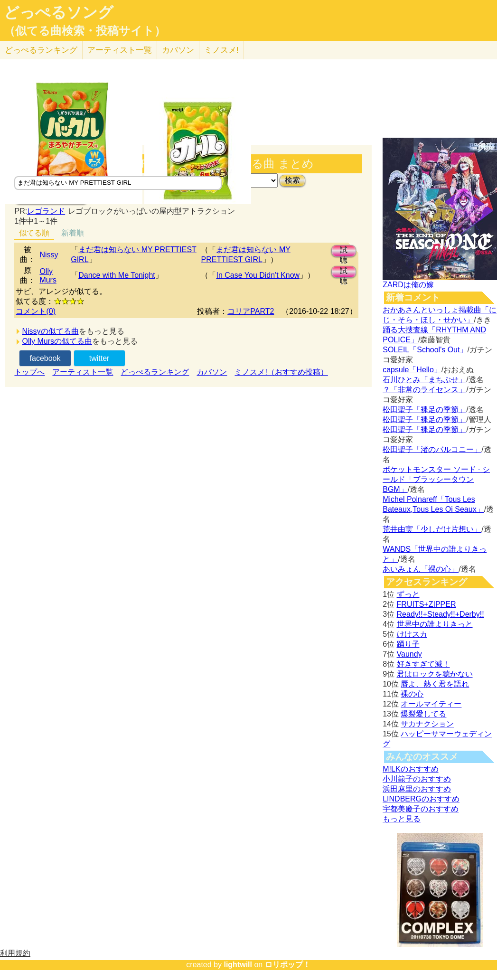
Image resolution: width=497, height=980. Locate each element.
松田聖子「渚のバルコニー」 (432, 449)
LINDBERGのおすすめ (421, 799)
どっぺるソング (59, 12)
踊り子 (408, 644)
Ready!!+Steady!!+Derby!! (441, 614)
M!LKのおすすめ (410, 769)
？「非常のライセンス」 (424, 390)
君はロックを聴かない (435, 674)
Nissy (49, 255)
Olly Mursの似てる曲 (57, 341)
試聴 (344, 251)
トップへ (29, 372)
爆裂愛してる (423, 714)
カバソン (178, 50)
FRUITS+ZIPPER (427, 604)
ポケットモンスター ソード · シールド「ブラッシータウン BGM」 (436, 479)
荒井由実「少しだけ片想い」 (432, 529)
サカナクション (427, 724)
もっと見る (402, 819)
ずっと (408, 594)
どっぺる (41, 50)
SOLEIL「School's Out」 (425, 350)
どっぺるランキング (155, 372)
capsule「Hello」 (412, 370)
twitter (99, 358)
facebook (45, 358)
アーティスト (120, 50)
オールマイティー (431, 704)
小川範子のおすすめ (417, 779)
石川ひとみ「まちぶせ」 (424, 380)
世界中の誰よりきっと (435, 624)
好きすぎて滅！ (423, 664)
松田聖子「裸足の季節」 (424, 410)
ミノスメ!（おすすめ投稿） (281, 372)
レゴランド (46, 211)
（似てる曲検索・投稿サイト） (85, 31)
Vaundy (409, 654)
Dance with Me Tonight (117, 275)
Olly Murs (48, 276)
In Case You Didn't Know (258, 275)
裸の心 (412, 694)
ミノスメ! (221, 50)
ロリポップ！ (288, 965)
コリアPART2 (251, 311)
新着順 (73, 233)
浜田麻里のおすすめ (417, 789)
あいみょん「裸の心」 (421, 569)
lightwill (238, 965)
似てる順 (34, 233)
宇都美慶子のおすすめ (421, 809)
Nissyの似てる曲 (50, 331)
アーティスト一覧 (83, 372)
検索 (292, 180)
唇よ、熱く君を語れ (435, 684)
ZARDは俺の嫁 (408, 285)
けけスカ (412, 634)
